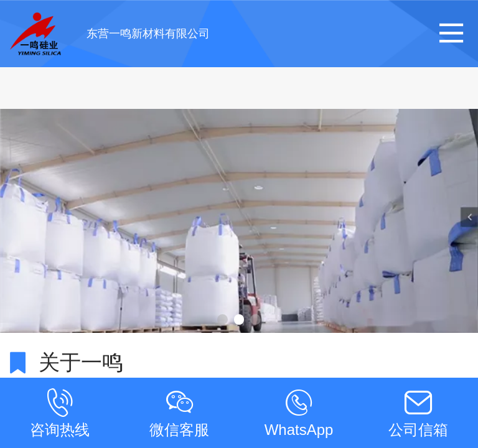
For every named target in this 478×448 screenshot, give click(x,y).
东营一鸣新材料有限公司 (148, 34)
